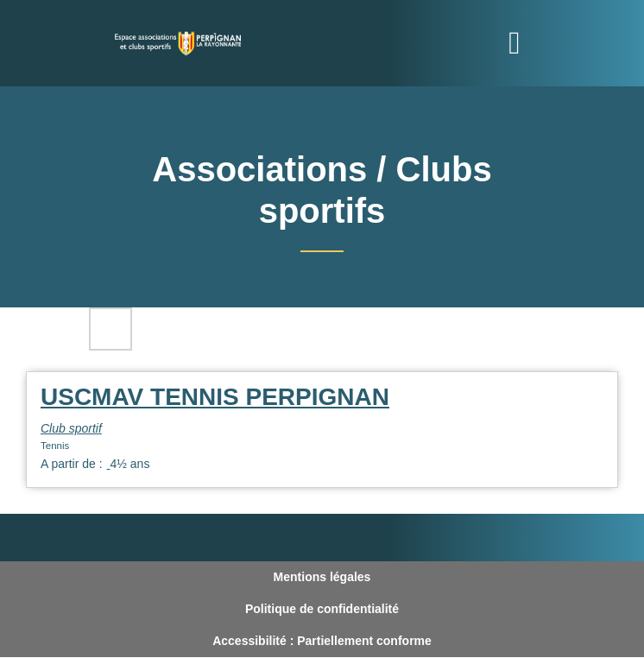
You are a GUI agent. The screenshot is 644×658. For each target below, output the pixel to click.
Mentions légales (322, 577)
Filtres (110, 329)
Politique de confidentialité (322, 609)
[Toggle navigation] (515, 43)
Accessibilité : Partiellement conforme (322, 641)
